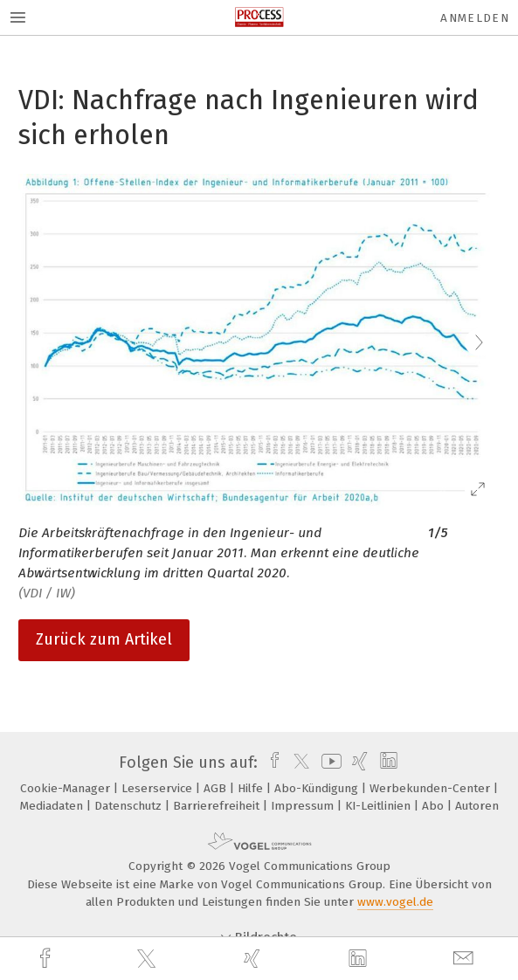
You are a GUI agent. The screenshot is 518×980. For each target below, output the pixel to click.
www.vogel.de (395, 902)
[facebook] (47, 959)
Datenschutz (130, 806)
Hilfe (252, 788)
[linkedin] (360, 959)
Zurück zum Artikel (104, 639)
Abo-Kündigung (318, 788)
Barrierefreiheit (218, 806)
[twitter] (148, 959)
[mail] (466, 959)
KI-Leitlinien (380, 806)
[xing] (254, 959)
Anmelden (475, 18)
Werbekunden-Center (432, 788)
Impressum (304, 806)
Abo (435, 806)
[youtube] (328, 763)
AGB (217, 788)
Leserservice (159, 788)
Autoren (477, 806)
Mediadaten (53, 806)
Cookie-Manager (67, 788)
